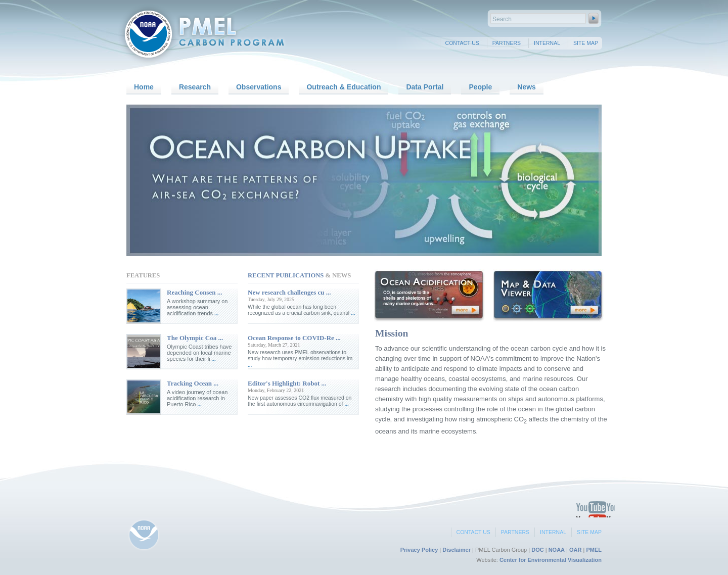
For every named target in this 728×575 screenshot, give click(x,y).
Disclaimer (457, 550)
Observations (259, 87)
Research (195, 87)
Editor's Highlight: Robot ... (287, 383)
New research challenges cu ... (289, 292)
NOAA (557, 550)
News (527, 87)
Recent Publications (286, 275)
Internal (547, 43)
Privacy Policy (419, 550)
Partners (507, 43)
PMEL (594, 550)
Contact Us (462, 43)
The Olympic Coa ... (195, 338)
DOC (537, 550)
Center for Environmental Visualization (551, 560)
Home (144, 87)
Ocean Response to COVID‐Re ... (294, 338)
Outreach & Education (344, 87)
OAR (575, 550)
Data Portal (425, 87)
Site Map (586, 43)
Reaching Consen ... (194, 292)
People (480, 87)
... (216, 314)
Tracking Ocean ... (193, 383)
